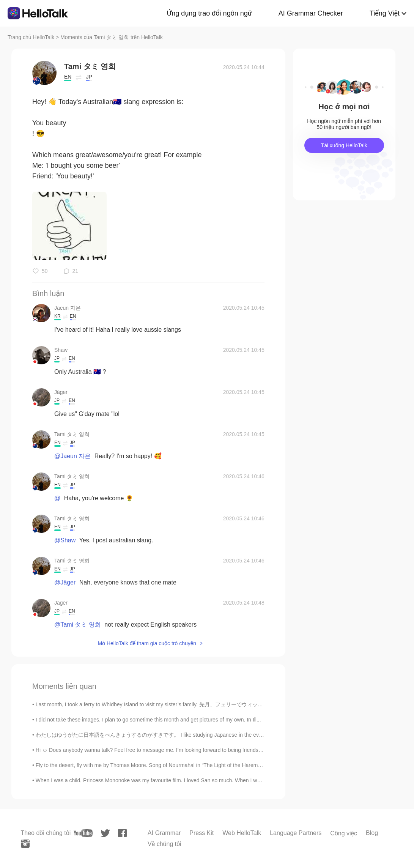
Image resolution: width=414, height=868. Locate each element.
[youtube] (83, 833)
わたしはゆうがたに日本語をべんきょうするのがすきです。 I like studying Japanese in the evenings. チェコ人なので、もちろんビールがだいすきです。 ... (221, 735)
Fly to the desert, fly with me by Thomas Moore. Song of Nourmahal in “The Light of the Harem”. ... (151, 765)
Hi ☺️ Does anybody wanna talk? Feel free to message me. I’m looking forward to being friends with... (155, 750)
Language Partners (296, 833)
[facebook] (122, 833)
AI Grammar (164, 833)
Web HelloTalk (242, 833)
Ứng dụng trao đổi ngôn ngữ (209, 13)
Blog (372, 833)
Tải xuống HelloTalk (344, 145)
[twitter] (105, 833)
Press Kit (201, 833)
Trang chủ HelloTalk (32, 37)
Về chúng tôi (164, 844)
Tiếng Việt (385, 13)
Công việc (344, 833)
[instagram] (25, 844)
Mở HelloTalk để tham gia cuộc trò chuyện (147, 643)
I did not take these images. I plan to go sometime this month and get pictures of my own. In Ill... (148, 720)
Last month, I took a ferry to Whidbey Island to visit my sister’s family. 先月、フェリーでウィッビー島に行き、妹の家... (176, 704)
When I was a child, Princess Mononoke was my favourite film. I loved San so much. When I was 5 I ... (156, 780)
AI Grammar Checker (311, 13)
